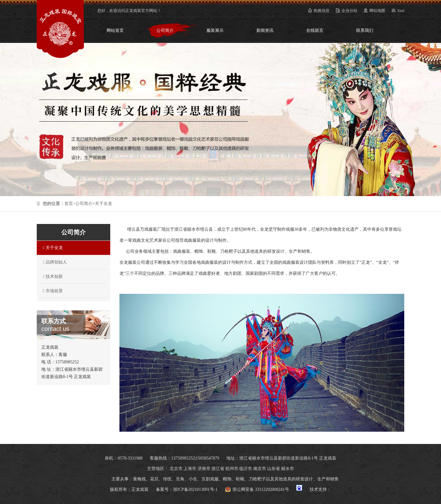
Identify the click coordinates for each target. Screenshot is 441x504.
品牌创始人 (54, 262)
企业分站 (349, 11)
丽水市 (288, 469)
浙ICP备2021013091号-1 (195, 489)
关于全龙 (104, 204)
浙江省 (218, 469)
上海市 (190, 469)
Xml (401, 11)
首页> (70, 204)
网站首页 (115, 30)
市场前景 (52, 291)
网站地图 (377, 11)
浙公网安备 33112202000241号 (261, 489)
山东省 (273, 469)
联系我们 (365, 30)
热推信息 (322, 11)
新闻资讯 (265, 30)
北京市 (176, 469)
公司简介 (165, 30)
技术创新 (52, 277)
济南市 (204, 469)
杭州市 (232, 469)
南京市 (260, 469)
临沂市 (246, 469)
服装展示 (215, 30)
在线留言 (315, 30)
